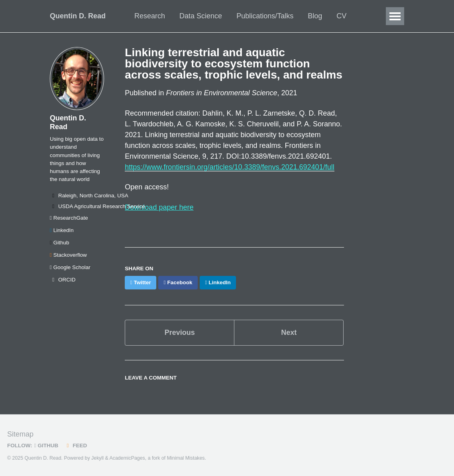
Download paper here (159, 207)
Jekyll (97, 458)
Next (289, 332)
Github (59, 243)
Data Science (201, 16)
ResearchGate (69, 218)
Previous (180, 332)
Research (150, 16)
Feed (76, 446)
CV (341, 16)
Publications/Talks (265, 16)
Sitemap (20, 434)
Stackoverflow (68, 255)
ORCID (63, 280)
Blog (315, 16)
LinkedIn (62, 230)
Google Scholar (70, 267)
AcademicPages (127, 458)
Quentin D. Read (78, 16)
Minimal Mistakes (186, 458)
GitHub (46, 446)
